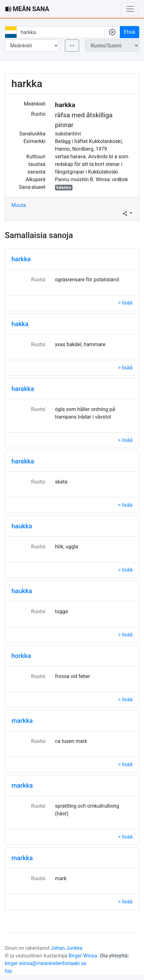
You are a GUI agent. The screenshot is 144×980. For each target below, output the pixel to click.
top (8, 971)
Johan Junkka (67, 948)
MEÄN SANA (27, 9)
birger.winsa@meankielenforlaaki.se (46, 963)
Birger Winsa (83, 956)
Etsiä (130, 32)
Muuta (19, 205)
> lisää (125, 303)
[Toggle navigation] (130, 9)
